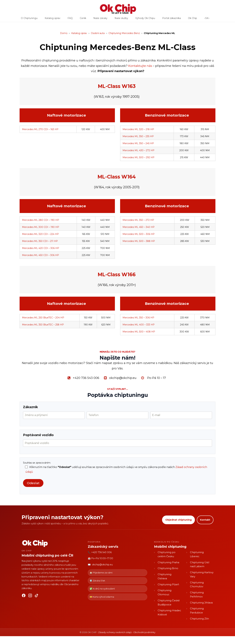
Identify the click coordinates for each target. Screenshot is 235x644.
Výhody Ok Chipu (145, 19)
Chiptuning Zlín (199, 619)
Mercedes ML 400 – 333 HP (139, 325)
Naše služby (121, 19)
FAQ (70, 19)
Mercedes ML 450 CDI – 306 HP (40, 255)
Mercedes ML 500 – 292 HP (138, 157)
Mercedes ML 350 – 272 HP (138, 220)
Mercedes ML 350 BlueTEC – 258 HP (43, 325)
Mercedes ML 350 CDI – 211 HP (40, 241)
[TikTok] (37, 596)
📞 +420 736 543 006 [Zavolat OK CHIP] (100, 552)
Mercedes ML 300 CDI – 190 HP (41, 227)
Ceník (83, 19)
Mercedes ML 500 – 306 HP (139, 234)
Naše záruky (100, 19)
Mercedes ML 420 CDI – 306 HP (41, 248)
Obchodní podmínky (144, 632)
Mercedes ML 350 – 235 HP (138, 136)
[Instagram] (30, 596)
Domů (64, 33)
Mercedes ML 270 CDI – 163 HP (40, 129)
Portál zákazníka (172, 19)
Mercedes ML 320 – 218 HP (138, 129)
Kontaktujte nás (140, 66)
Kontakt (205, 520)
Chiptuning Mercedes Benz (124, 33)
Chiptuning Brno (168, 568)
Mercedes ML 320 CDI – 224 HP (40, 234)
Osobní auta (98, 33)
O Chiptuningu (29, 19)
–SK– (207, 19)
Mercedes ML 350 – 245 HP (138, 143)
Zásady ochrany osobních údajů (115, 632)
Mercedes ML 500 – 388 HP (139, 241)
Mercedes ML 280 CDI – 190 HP (41, 220)
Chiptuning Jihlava (201, 603)
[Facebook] (24, 596)
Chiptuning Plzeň (168, 584)
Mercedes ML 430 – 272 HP (138, 150)
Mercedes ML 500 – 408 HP (139, 332)
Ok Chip (192, 19)
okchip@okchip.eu (102, 565)
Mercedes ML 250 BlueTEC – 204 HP (43, 318)
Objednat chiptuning (178, 520)
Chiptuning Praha (168, 562)
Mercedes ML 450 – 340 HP (139, 227)
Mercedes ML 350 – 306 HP (138, 318)
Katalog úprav (53, 19)
